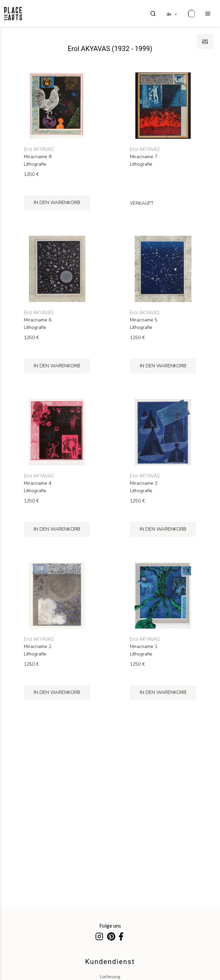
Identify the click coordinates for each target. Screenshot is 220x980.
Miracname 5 (144, 320)
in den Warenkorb (57, 203)
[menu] (208, 14)
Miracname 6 (38, 320)
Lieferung (110, 976)
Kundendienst (110, 962)
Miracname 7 (144, 157)
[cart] (191, 14)
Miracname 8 (38, 157)
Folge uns (110, 925)
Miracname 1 (144, 647)
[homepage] (13, 14)
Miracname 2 (38, 647)
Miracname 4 (38, 483)
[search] (153, 14)
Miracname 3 (144, 483)
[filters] (205, 41)
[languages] (172, 14)
